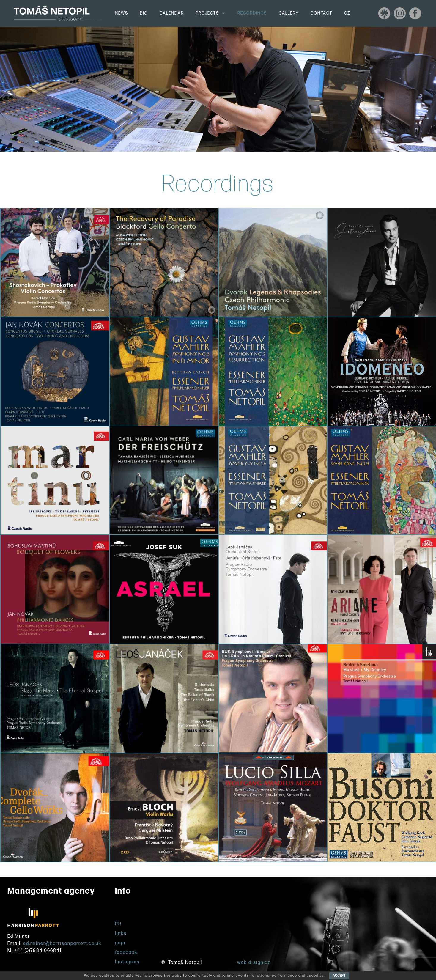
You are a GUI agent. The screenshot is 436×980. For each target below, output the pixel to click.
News (122, 13)
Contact (321, 13)
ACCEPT (339, 976)
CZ (347, 13)
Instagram (127, 962)
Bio (144, 13)
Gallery (289, 13)
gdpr (121, 943)
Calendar (172, 13)
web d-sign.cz (254, 963)
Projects (211, 13)
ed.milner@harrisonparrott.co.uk (62, 944)
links (121, 933)
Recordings (252, 13)
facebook (126, 953)
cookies (107, 976)
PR (118, 924)
